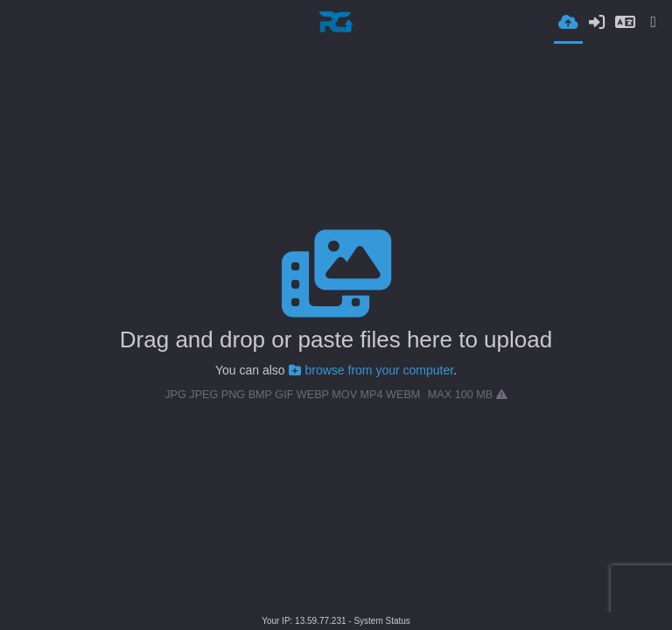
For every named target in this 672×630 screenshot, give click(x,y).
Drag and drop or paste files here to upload (336, 339)
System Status (381, 621)
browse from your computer (371, 370)
